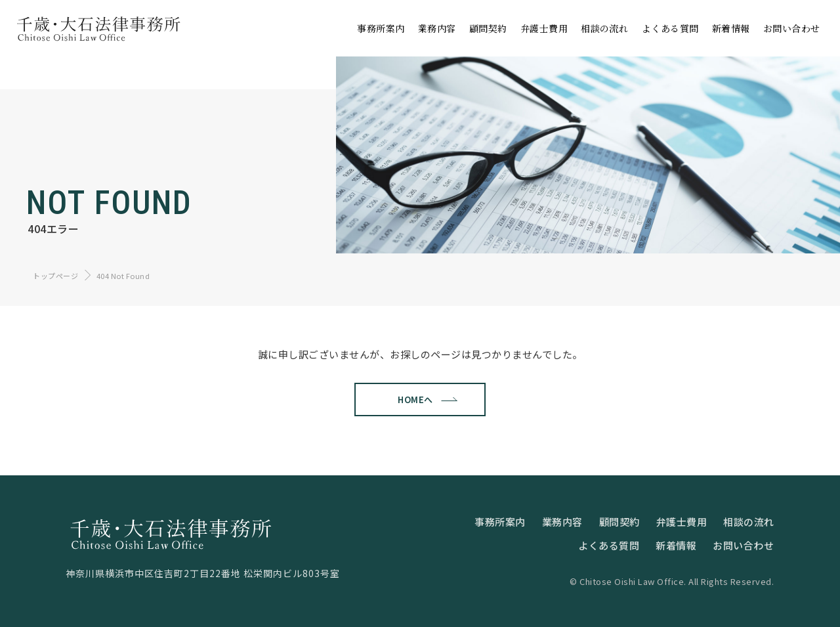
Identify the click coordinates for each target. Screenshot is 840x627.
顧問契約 (619, 522)
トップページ (55, 276)
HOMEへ (412, 400)
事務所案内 (500, 522)
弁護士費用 (682, 522)
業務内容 (562, 522)
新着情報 (676, 545)
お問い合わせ (743, 545)
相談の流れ (749, 522)
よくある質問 (609, 545)
